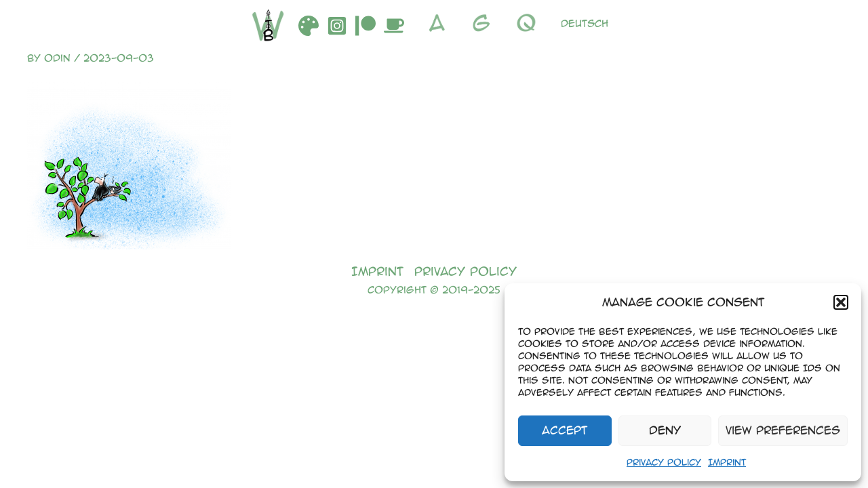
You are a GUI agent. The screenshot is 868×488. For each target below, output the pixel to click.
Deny (665, 430)
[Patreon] (366, 26)
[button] (841, 302)
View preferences (783, 430)
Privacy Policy (664, 462)
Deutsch (585, 23)
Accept (565, 430)
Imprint (727, 462)
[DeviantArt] (309, 26)
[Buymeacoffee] (394, 26)
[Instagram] (337, 26)
